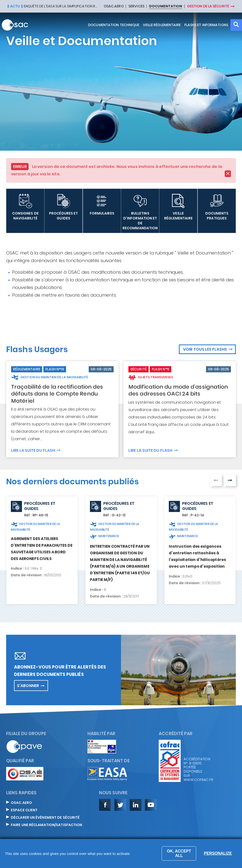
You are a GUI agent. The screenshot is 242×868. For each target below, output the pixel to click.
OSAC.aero (21, 803)
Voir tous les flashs (205, 349)
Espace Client (24, 810)
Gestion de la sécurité (208, 6)
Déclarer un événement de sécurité (45, 818)
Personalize (218, 853)
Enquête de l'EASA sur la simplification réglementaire (61, 6)
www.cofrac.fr (198, 780)
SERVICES (136, 6)
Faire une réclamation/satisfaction (46, 825)
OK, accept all (179, 853)
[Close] (228, 174)
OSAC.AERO (114, 6)
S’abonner (28, 686)
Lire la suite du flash (33, 450)
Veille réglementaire (162, 25)
